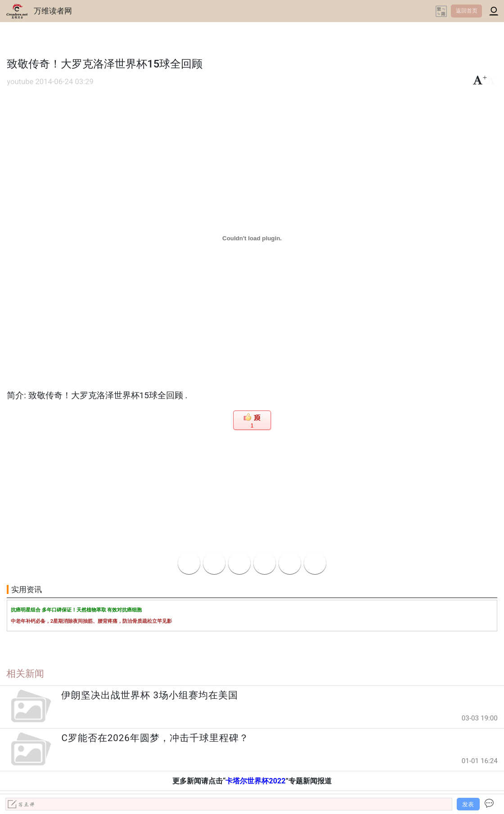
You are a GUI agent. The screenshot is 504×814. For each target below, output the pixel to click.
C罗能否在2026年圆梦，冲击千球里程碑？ (155, 738)
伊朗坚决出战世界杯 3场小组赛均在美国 (150, 695)
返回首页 (467, 11)
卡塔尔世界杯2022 (255, 781)
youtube (20, 82)
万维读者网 (53, 11)
